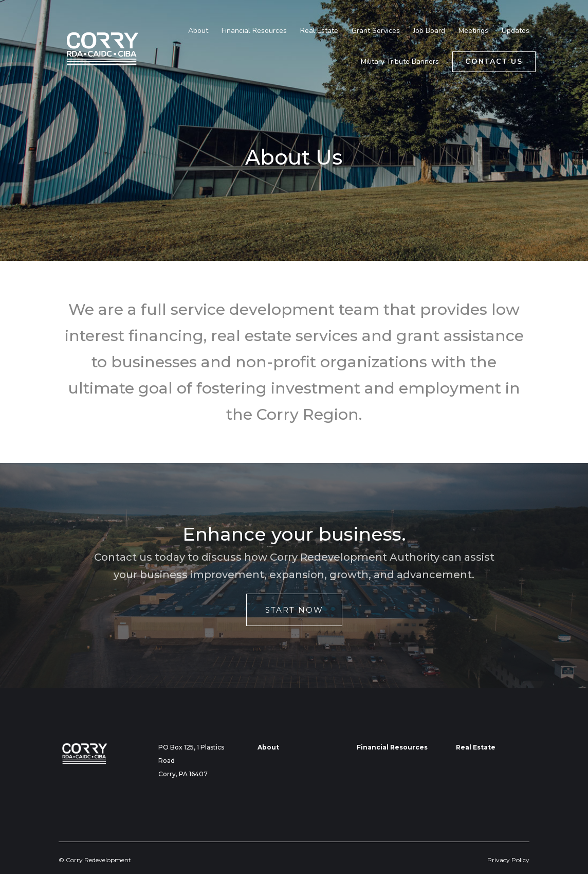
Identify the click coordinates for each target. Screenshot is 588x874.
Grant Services (376, 31)
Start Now (294, 610)
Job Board (429, 31)
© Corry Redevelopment (95, 860)
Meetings (473, 31)
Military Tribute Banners (400, 62)
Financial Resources (254, 31)
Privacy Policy (508, 860)
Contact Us (494, 61)
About (198, 31)
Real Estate (319, 31)
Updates (516, 31)
